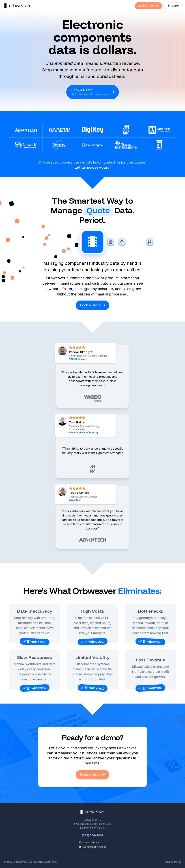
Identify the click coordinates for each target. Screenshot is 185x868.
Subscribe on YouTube (92, 847)
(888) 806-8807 (93, 835)
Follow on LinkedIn (90, 842)
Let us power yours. (92, 167)
